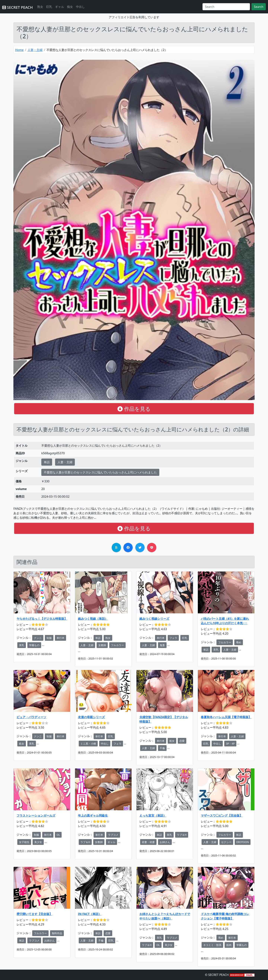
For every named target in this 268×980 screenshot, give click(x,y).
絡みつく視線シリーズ (154, 619)
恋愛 (182, 741)
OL (58, 835)
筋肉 (229, 945)
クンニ (38, 638)
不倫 (162, 748)
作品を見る (134, 409)
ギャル (60, 7)
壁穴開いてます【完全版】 (34, 914)
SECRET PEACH (17, 7)
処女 (22, 744)
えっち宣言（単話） (153, 815)
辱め (239, 642)
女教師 (102, 645)
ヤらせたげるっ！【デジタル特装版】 (42, 619)
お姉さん (165, 842)
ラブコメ (113, 835)
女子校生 (24, 842)
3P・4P (230, 744)
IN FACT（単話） (90, 914)
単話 (47, 462)
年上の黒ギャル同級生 (93, 815)
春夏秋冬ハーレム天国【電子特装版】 (226, 717)
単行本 (60, 638)
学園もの (34, 645)
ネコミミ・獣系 (212, 945)
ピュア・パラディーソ (31, 717)
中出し (80, 7)
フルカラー (117, 645)
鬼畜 (162, 645)
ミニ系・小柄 (88, 744)
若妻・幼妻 (148, 842)
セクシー (226, 842)
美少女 (38, 842)
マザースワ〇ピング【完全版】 (222, 815)
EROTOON (243, 842)
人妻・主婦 (35, 50)
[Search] (226, 7)
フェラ (173, 638)
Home (19, 50)
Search (259, 7)
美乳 (22, 645)
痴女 (70, 7)
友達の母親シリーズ (91, 717)
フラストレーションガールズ (36, 815)
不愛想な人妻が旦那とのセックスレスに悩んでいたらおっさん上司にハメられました (100, 472)
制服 (49, 638)
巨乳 (49, 7)
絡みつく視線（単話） (93, 619)
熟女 (40, 7)
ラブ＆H (85, 842)
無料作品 (57, 933)
